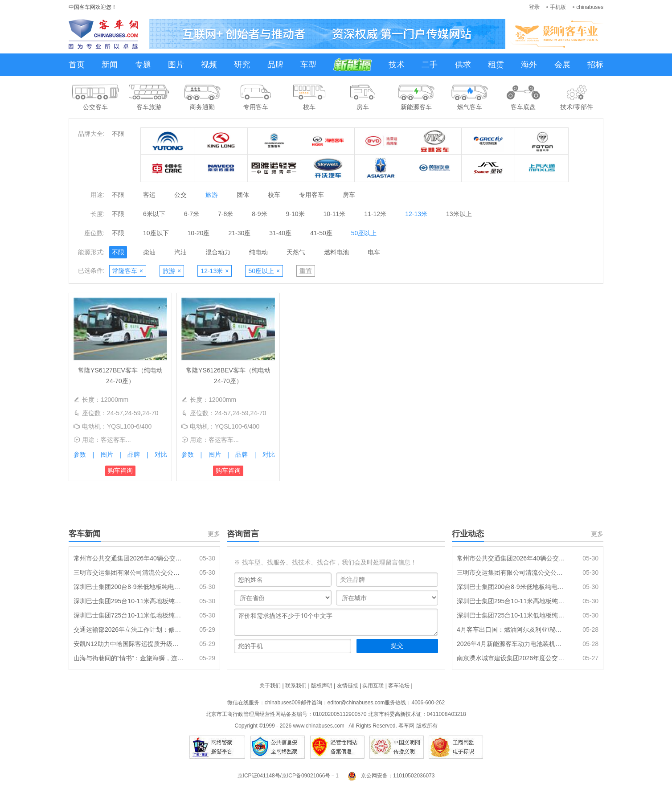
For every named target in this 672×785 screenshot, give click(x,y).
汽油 (180, 252)
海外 (529, 65)
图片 (176, 65)
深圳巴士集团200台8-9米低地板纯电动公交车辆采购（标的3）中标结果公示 (129, 587)
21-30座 (239, 233)
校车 (274, 195)
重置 (306, 271)
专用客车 (311, 195)
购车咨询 (120, 470)
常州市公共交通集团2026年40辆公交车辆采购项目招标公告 (129, 558)
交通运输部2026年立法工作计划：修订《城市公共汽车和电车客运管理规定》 (129, 630)
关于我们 (270, 686)
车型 (308, 65)
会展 (562, 65)
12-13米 (416, 214)
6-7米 (192, 214)
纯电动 (258, 252)
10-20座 (199, 233)
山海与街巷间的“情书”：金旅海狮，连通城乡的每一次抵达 (129, 658)
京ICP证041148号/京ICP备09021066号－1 (288, 776)
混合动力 (218, 252)
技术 (397, 65)
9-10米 (295, 214)
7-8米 (225, 214)
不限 (118, 134)
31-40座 (280, 233)
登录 (534, 7)
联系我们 (296, 686)
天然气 (296, 252)
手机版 (558, 7)
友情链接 (348, 686)
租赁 (496, 65)
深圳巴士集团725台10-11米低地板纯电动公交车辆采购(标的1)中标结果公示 (129, 615)
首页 (77, 65)
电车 (374, 252)
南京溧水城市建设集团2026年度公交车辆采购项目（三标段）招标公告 (512, 658)
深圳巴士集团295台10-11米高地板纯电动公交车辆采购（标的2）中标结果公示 (129, 601)
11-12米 (375, 214)
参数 (80, 454)
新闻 (110, 65)
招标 (595, 65)
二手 (430, 65)
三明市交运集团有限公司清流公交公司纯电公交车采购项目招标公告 (129, 572)
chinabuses (590, 7)
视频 (209, 65)
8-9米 (259, 214)
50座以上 (364, 233)
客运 (149, 195)
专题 (143, 65)
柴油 (149, 252)
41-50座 (321, 233)
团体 (243, 195)
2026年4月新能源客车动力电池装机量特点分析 (512, 644)
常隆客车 (128, 271)
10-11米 (335, 214)
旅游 (212, 195)
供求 (463, 65)
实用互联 (373, 686)
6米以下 (154, 214)
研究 (242, 65)
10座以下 (156, 233)
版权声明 (322, 686)
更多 (214, 534)
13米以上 (459, 214)
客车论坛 (399, 686)
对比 (161, 454)
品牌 (275, 65)
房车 (349, 195)
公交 (180, 195)
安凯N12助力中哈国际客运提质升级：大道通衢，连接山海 (129, 644)
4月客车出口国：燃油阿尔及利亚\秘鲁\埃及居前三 (512, 630)
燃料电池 (336, 252)
